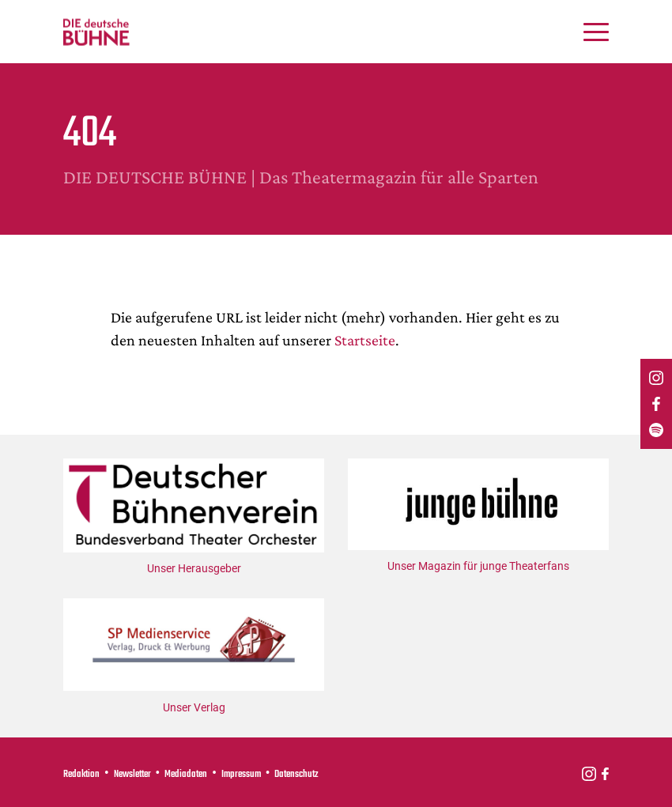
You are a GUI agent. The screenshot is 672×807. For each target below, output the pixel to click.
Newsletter (132, 775)
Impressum (241, 775)
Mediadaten (186, 775)
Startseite (365, 340)
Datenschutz (296, 775)
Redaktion (81, 775)
